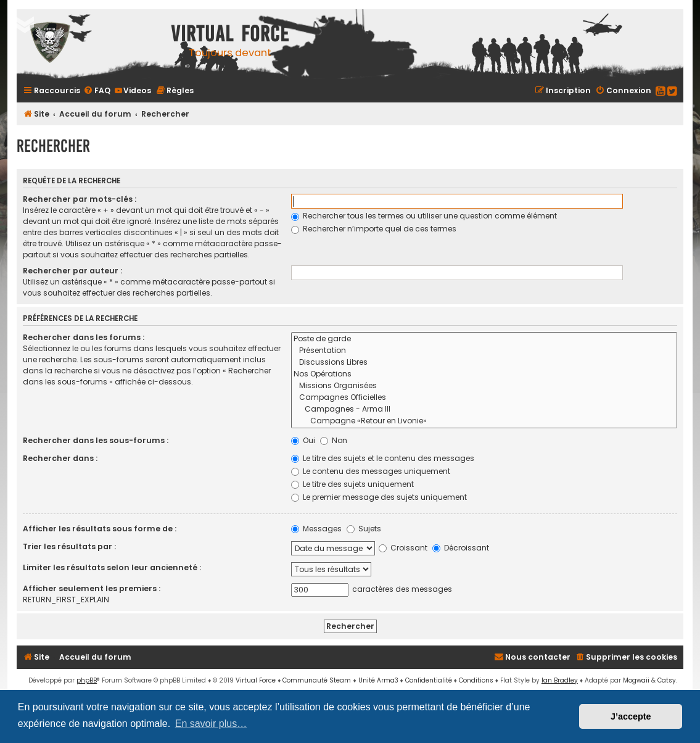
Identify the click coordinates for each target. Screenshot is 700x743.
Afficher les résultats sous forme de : (100, 529)
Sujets (364, 529)
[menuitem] (97, 90)
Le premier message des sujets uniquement (379, 497)
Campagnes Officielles (484, 398)
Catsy (667, 680)
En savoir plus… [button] (211, 724)
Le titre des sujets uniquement (352, 484)
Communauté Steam (317, 680)
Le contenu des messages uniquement (371, 471)
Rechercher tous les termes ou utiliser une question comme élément (424, 216)
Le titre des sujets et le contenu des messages (383, 458)
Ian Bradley (560, 680)
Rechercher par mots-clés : (80, 199)
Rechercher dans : (60, 458)
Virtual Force (256, 680)
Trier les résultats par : (69, 546)
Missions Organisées (484, 386)
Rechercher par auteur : (72, 271)
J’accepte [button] (631, 716)
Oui (303, 440)
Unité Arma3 (378, 680)
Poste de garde (484, 339)
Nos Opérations (484, 374)
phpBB (87, 680)
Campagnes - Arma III (484, 409)
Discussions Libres (484, 363)
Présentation (484, 351)
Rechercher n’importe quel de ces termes (374, 229)
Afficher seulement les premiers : (92, 588)
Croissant (403, 548)
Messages (316, 529)
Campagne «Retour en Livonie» (484, 421)
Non (334, 440)
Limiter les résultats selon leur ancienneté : (112, 567)
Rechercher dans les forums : (84, 337)
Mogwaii (636, 680)
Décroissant (461, 548)
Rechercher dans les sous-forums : (96, 440)
